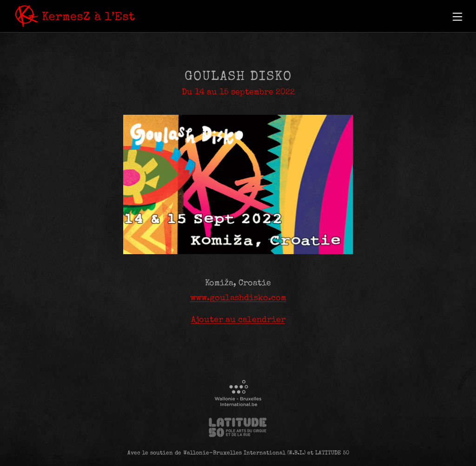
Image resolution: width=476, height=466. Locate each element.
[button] (457, 17)
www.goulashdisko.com (238, 298)
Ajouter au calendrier (238, 320)
